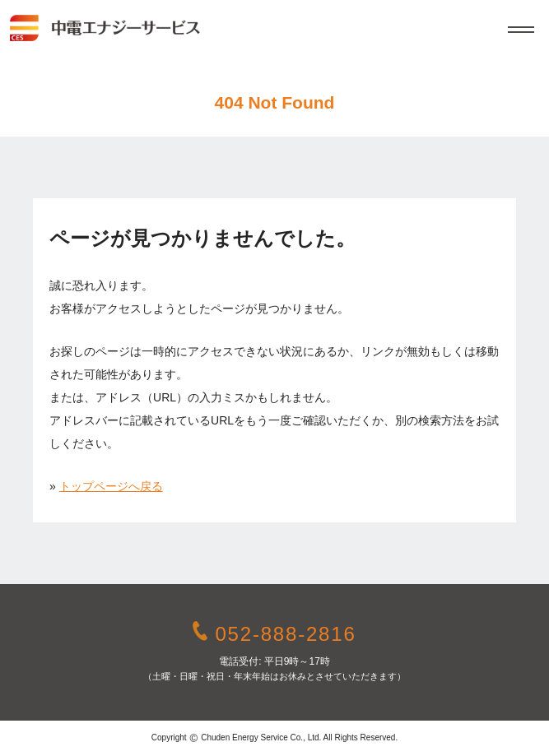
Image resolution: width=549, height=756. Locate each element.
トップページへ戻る (111, 486)
